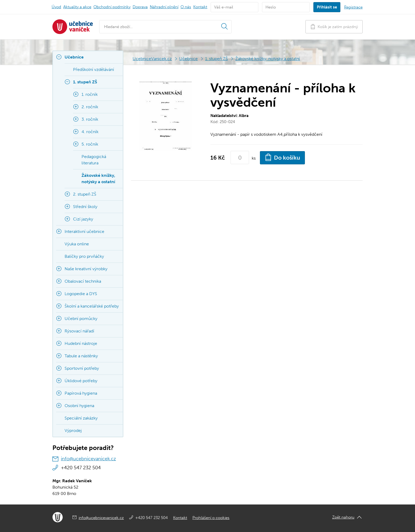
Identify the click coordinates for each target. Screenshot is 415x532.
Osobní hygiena (79, 406)
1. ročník (90, 94)
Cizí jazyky (83, 219)
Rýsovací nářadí (79, 331)
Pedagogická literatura (94, 160)
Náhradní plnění (164, 7)
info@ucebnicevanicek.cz (88, 459)
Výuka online (77, 244)
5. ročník (90, 144)
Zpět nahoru (343, 517)
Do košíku (282, 157)
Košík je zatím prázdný (334, 27)
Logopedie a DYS (81, 294)
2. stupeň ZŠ (85, 194)
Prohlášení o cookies (211, 518)
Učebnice (188, 59)
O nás (186, 7)
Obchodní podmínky (112, 7)
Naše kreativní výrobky (86, 269)
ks (254, 158)
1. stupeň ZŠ (216, 59)
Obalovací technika (83, 281)
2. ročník (90, 107)
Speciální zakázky (81, 418)
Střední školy (85, 207)
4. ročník (90, 132)
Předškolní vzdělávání (94, 69)
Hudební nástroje (81, 343)
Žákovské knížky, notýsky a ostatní (268, 59)
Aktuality (77, 7)
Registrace (353, 7)
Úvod (56, 7)
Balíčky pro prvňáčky (84, 256)
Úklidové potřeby (81, 381)
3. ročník (90, 119)
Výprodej (73, 430)
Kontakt (200, 7)
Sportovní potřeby (82, 368)
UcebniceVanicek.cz (152, 59)
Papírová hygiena (81, 393)
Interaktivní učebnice (84, 231)
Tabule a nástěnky (81, 356)
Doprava (140, 7)
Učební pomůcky (81, 319)
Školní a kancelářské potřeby (92, 306)
